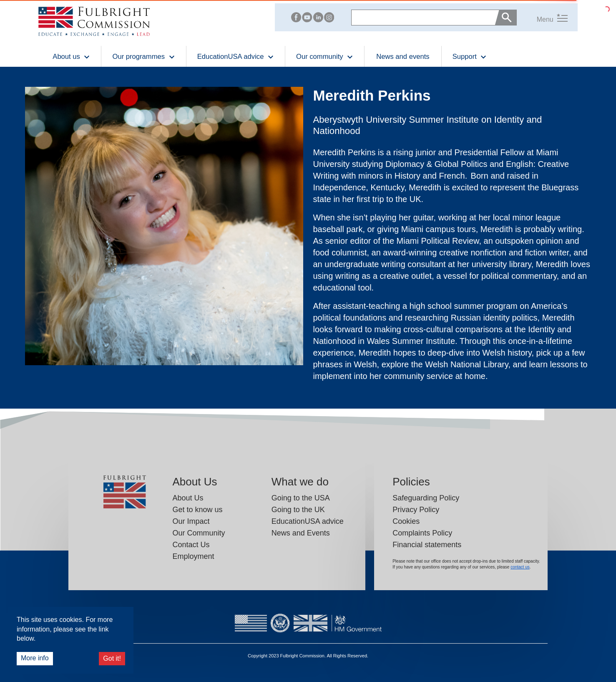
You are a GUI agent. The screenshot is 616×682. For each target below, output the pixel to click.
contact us (520, 567)
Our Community (199, 533)
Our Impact (191, 521)
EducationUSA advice (308, 521)
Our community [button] (325, 56)
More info (35, 658)
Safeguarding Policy (426, 498)
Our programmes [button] (143, 56)
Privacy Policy (416, 510)
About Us (188, 498)
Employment (193, 556)
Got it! (112, 658)
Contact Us (191, 545)
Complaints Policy (422, 533)
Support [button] (470, 56)
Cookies (406, 521)
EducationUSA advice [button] (236, 56)
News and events (403, 57)
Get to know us (197, 510)
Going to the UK (298, 510)
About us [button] (71, 56)
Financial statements (427, 545)
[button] (542, 17)
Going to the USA (301, 498)
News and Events (301, 533)
